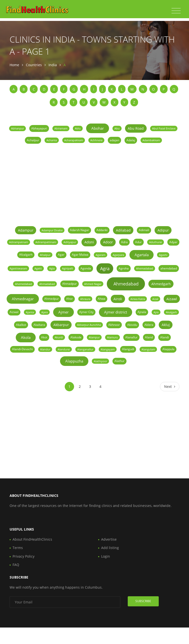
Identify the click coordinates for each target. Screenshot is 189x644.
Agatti (38, 268)
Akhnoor (114, 325)
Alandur (45, 349)
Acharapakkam (74, 140)
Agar (61, 255)
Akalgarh (171, 312)
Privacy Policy (24, 556)
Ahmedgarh (161, 284)
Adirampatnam (19, 242)
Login (106, 556)
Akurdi (59, 337)
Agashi (163, 255)
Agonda (86, 268)
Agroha (124, 268)
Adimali (144, 230)
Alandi (165, 337)
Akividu (132, 325)
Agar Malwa (80, 255)
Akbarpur (61, 325)
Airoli (118, 299)
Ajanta (30, 312)
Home (14, 65)
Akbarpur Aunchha (89, 325)
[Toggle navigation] (176, 11)
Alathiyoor (100, 361)
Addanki (102, 230)
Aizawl (172, 299)
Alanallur (131, 337)
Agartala (142, 255)
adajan (114, 140)
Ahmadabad (47, 284)
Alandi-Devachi (22, 349)
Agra (105, 268)
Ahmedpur (52, 299)
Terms (18, 548)
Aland (149, 337)
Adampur (26, 230)
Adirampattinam (46, 242)
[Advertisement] (94, 184)
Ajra (156, 312)
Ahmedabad (126, 284)
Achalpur (33, 140)
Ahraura (85, 299)
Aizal (155, 299)
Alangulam (148, 349)
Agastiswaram (18, 268)
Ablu (78, 128)
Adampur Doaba (52, 230)
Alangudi (128, 349)
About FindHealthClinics (32, 539)
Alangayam (108, 349)
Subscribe (143, 601)
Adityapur (70, 242)
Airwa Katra (138, 299)
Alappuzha (74, 361)
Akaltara (39, 325)
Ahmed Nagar (93, 284)
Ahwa (102, 299)
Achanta (52, 140)
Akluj (166, 325)
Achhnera (96, 140)
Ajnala (142, 312)
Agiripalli (68, 268)
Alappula (168, 349)
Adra (124, 242)
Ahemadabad (145, 268)
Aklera (149, 325)
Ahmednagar (23, 299)
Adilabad (123, 230)
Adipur (163, 230)
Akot (44, 337)
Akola (26, 337)
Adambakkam (151, 140)
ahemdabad (169, 268)
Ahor (70, 299)
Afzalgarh (26, 255)
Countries (34, 65)
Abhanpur (17, 128)
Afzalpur (45, 255)
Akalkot (21, 325)
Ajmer (63, 312)
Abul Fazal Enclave (164, 128)
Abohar (98, 128)
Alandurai (64, 349)
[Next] (170, 387)
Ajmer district (116, 312)
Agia (52, 268)
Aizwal (14, 312)
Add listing (110, 548)
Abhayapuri (39, 128)
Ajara (45, 312)
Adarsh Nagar (79, 230)
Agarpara (118, 255)
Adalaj (131, 140)
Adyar (173, 242)
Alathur (119, 361)
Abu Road (136, 128)
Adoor (108, 242)
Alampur (94, 337)
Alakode (76, 337)
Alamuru (112, 337)
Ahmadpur (70, 284)
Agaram (101, 255)
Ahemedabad (24, 284)
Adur (138, 242)
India (53, 65)
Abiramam (61, 128)
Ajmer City (86, 312)
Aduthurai (156, 242)
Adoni (89, 242)
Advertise (109, 539)
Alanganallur (85, 349)
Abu (117, 128)
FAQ (16, 565)
